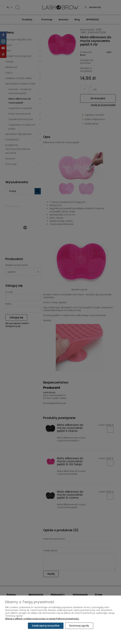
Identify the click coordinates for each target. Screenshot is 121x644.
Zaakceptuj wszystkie (46, 626)
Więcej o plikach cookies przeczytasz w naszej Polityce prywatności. (42, 619)
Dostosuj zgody (79, 626)
